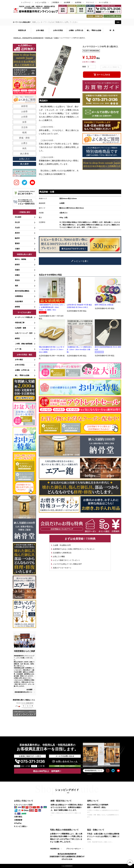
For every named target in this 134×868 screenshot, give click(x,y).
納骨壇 (17, 307)
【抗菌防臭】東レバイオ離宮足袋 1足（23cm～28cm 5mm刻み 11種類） (79, 349)
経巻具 (17, 265)
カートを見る (104, 2)
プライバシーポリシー (74, 849)
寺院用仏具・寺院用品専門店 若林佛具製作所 (28, 38)
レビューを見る (41, 2)
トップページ (26, 2)
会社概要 (67, 2)
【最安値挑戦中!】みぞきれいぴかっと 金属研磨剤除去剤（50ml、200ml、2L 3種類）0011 (52, 307)
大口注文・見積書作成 (95, 16)
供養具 (56, 38)
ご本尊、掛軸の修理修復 (24, 344)
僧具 (17, 286)
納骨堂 (17, 338)
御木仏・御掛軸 (20, 259)
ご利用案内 (55, 2)
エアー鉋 (18, 349)
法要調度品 (19, 296)
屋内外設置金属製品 (22, 291)
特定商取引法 (55, 849)
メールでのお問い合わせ (112, 16)
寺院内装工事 (20, 323)
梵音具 (17, 280)
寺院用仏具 (49, 38)
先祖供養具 (19, 301)
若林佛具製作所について (94, 771)
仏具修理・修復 (20, 328)
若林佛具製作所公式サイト (23, 692)
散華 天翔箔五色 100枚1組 (104, 305)
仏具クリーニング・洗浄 (24, 333)
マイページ (90, 2)
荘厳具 (17, 270)
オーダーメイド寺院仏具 (24, 317)
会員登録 (78, 2)
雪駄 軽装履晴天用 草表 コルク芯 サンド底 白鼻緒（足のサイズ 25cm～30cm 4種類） (52, 349)
